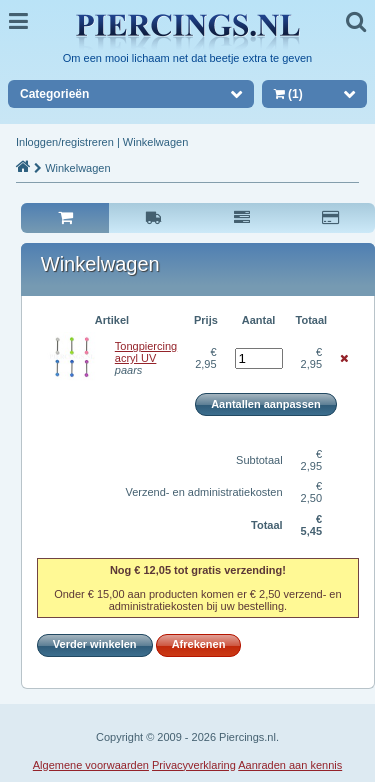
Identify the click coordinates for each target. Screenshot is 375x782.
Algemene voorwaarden (91, 765)
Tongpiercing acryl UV (146, 352)
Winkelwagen (155, 142)
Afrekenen (199, 644)
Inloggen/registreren (65, 142)
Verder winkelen (95, 644)
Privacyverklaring (194, 765)
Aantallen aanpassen (265, 404)
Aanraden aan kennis (290, 765)
